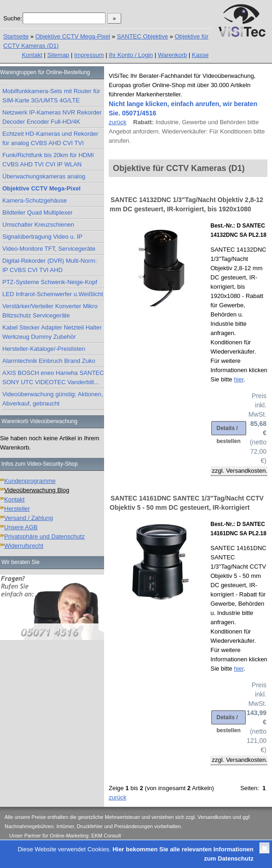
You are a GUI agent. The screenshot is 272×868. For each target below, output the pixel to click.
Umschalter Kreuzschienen (38, 225)
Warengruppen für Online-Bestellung (45, 72)
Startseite (16, 36)
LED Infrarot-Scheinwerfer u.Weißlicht (53, 294)
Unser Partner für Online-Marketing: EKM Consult (65, 836)
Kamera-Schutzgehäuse (34, 200)
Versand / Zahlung (29, 518)
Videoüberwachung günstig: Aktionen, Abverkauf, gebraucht (53, 399)
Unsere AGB (21, 527)
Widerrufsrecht (24, 546)
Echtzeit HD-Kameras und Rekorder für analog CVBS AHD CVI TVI (50, 138)
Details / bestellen (229, 430)
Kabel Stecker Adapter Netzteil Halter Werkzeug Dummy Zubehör (52, 332)
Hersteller (17, 509)
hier (239, 379)
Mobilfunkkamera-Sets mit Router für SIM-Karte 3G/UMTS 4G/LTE (51, 96)
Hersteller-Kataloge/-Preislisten (44, 349)
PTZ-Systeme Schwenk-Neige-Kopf (50, 282)
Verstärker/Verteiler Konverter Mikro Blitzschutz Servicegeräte (50, 311)
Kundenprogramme (30, 481)
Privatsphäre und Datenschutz (44, 536)
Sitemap (58, 55)
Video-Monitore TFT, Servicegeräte (49, 249)
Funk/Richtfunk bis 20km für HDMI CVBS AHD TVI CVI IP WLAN (48, 160)
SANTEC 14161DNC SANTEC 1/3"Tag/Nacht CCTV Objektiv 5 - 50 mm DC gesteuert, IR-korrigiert (187, 503)
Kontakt (32, 55)
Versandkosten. (247, 471)
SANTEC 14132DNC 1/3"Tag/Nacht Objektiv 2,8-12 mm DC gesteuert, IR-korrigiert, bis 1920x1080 (186, 204)
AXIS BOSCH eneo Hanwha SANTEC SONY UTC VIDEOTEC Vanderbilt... (53, 377)
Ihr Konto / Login (131, 55)
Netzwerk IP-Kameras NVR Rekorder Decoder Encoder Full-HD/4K (52, 117)
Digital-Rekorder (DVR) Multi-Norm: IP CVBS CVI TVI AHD (49, 265)
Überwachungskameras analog (44, 176)
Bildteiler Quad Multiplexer (37, 212)
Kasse (200, 55)
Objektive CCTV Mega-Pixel (73, 36)
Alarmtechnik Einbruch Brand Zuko (49, 361)
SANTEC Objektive (143, 36)
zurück (117, 122)
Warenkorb (172, 55)
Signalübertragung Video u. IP (42, 237)
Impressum (89, 55)
